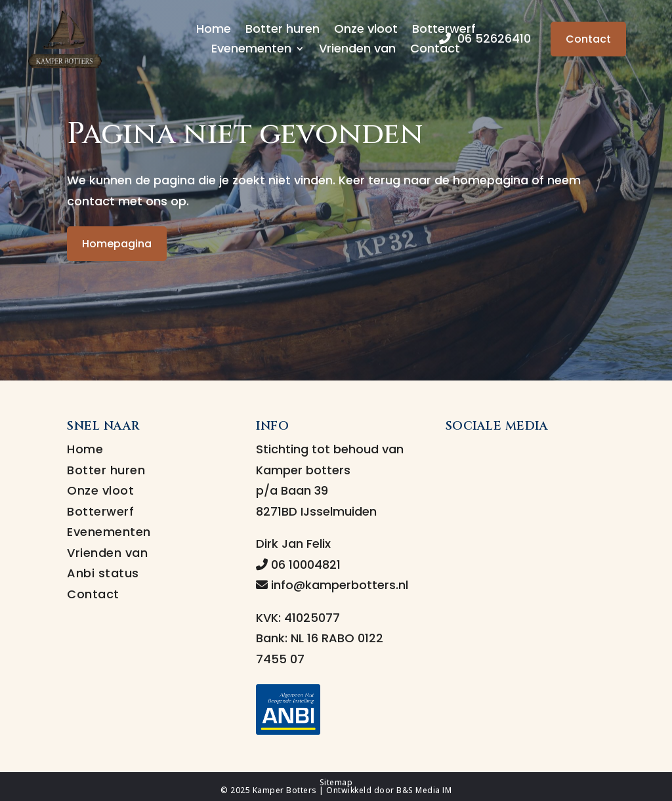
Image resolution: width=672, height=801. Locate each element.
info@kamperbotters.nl (332, 585)
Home (214, 31)
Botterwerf (100, 511)
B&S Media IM (424, 790)
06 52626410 (485, 38)
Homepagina (117, 244)
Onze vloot (366, 31)
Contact (435, 50)
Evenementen (251, 50)
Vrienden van (357, 50)
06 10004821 (298, 565)
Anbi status (103, 573)
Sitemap (336, 782)
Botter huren (283, 31)
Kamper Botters (285, 790)
